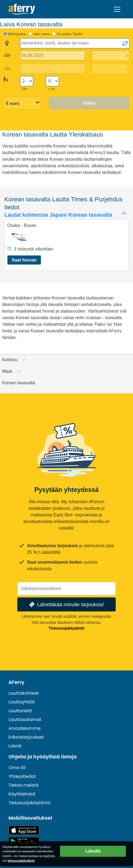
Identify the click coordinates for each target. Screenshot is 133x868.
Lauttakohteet (24, 693)
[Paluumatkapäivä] (53, 69)
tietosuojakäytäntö (21, 861)
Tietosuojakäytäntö (66, 628)
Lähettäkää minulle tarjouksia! (66, 604)
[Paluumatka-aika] (111, 69)
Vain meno (42, 34)
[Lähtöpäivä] (53, 56)
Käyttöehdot (22, 794)
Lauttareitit (20, 711)
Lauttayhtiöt (22, 702)
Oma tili (17, 768)
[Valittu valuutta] (22, 103)
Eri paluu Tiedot (70, 34)
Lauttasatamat (25, 720)
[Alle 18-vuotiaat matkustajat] (52, 81)
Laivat (15, 746)
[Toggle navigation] (117, 9)
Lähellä (93, 851)
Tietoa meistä (23, 785)
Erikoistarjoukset (26, 737)
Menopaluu (17, 34)
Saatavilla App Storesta (24, 830)
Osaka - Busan (22, 225)
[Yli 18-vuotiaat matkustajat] (27, 81)
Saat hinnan (24, 260)
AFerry (16, 682)
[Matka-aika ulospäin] (111, 56)
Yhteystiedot (22, 776)
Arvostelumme (25, 728)
